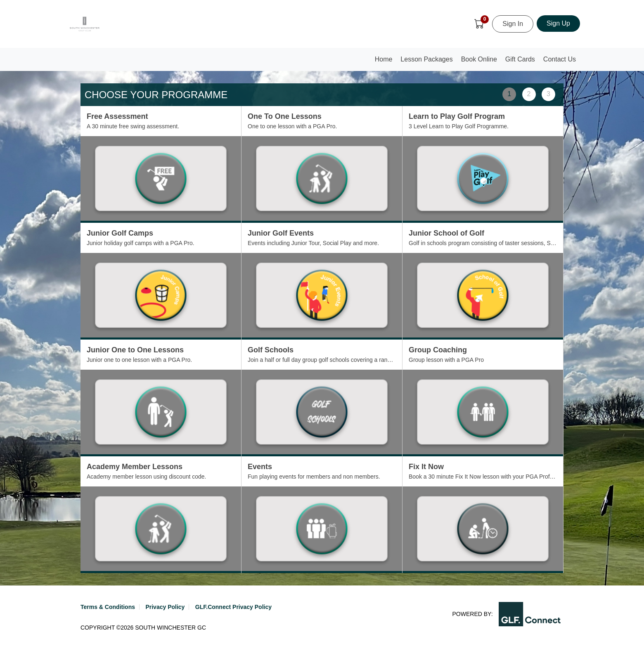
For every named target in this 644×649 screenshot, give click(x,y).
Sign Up (558, 23)
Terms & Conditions (108, 607)
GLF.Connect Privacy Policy (233, 607)
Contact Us (560, 59)
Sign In (513, 24)
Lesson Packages (426, 59)
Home (386, 62)
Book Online (479, 59)
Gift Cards (520, 59)
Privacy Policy (165, 607)
